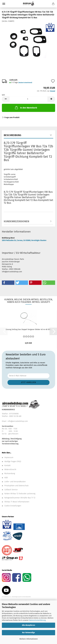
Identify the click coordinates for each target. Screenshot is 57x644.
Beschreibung (12, 135)
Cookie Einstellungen (13, 506)
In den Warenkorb (26, 108)
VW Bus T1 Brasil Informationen (17, 502)
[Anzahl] (28, 99)
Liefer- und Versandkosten (15, 482)
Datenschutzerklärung (37, 620)
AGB (6, 478)
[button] (6, 99)
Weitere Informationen (29, 639)
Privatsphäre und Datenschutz (16, 486)
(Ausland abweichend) (25, 83)
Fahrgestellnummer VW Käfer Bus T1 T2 (20, 498)
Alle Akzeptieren (28, 625)
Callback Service (11, 490)
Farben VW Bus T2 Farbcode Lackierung (20, 494)
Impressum (9, 457)
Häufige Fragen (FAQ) (13, 461)
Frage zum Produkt (12, 117)
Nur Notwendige (28, 633)
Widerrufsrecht (10, 469)
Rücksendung (10, 473)
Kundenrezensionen (16, 221)
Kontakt (7, 465)
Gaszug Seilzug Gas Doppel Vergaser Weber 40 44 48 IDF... (28, 329)
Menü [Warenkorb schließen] (4, 4)
